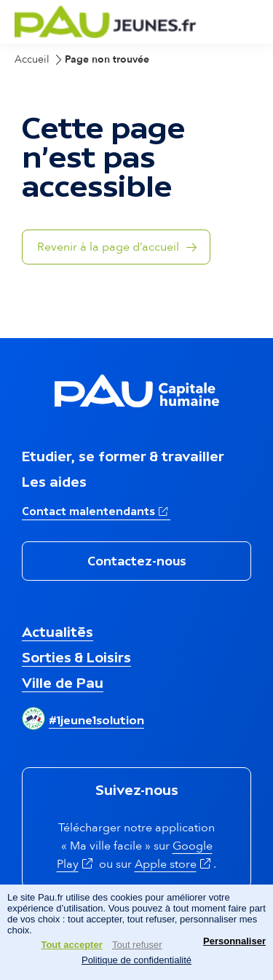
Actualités (58, 632)
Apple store (174, 864)
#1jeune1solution (96, 720)
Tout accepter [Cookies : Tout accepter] (71, 945)
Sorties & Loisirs (76, 657)
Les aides (54, 482)
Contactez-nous (137, 561)
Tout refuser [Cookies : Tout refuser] (137, 945)
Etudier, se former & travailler (123, 456)
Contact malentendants (96, 510)
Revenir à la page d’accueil (108, 247)
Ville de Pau (63, 683)
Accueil (32, 59)
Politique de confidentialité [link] (136, 960)
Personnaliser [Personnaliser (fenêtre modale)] (234, 941)
